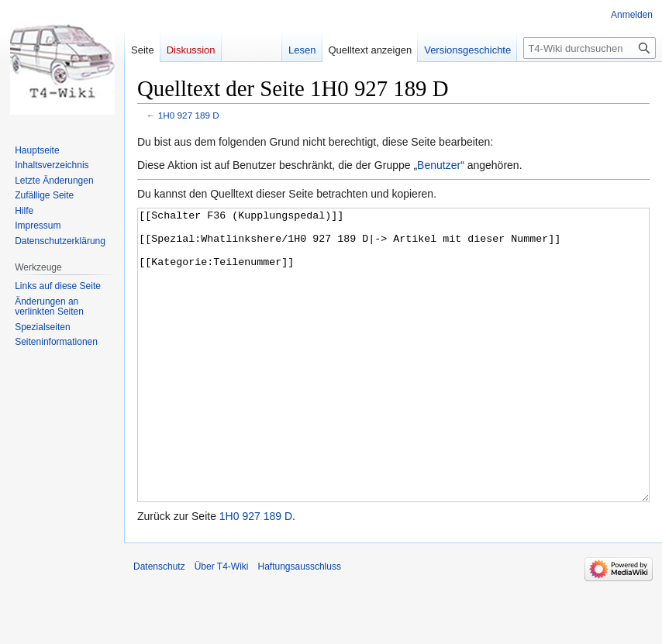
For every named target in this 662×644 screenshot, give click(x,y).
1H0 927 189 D (189, 115)
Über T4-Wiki (222, 625)
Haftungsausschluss (300, 625)
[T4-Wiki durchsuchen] (590, 48)
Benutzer (439, 165)
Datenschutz (159, 625)
